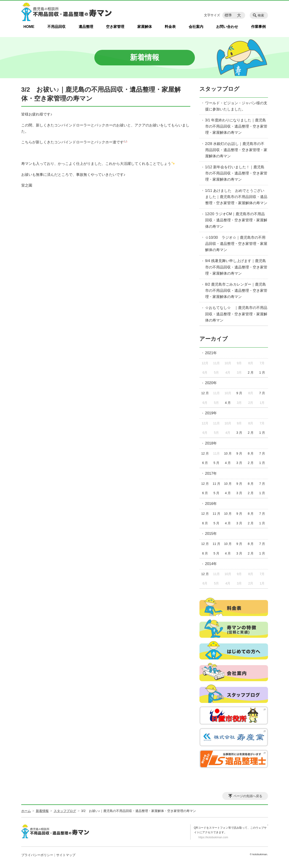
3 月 (239, 433)
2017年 (211, 473)
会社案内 (196, 27)
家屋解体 (145, 27)
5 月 (217, 463)
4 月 (228, 403)
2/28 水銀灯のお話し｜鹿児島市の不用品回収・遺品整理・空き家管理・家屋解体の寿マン (236, 150)
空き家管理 (115, 27)
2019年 (211, 413)
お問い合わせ (227, 27)
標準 (228, 15)
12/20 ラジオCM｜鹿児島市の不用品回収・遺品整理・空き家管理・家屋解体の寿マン (236, 220)
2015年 (211, 534)
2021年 (211, 353)
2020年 (211, 383)
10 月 (228, 453)
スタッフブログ (219, 89)
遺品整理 (86, 27)
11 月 (216, 484)
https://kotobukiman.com (213, 837)
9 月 (239, 393)
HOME (29, 27)
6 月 (205, 463)
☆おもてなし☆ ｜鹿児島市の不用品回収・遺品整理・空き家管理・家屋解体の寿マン (236, 314)
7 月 (262, 393)
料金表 (170, 27)
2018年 (211, 443)
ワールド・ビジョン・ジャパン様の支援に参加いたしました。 (236, 106)
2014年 (211, 564)
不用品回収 (56, 27)
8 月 (251, 453)
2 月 (251, 372)
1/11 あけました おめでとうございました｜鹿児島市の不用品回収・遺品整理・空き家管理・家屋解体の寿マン (236, 197)
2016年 (211, 504)
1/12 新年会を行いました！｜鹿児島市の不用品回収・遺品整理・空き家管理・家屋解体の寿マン (236, 173)
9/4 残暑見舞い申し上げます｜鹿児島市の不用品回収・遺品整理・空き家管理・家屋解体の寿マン (236, 267)
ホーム (26, 811)
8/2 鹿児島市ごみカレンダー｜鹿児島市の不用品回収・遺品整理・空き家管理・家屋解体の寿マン (236, 291)
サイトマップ (66, 855)
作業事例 (258, 27)
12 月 (205, 393)
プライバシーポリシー (37, 855)
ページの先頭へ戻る (248, 796)
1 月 (262, 372)
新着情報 (42, 811)
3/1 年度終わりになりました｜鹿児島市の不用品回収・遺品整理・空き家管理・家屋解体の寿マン (236, 126)
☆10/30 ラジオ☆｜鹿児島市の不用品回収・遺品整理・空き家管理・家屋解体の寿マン (236, 244)
